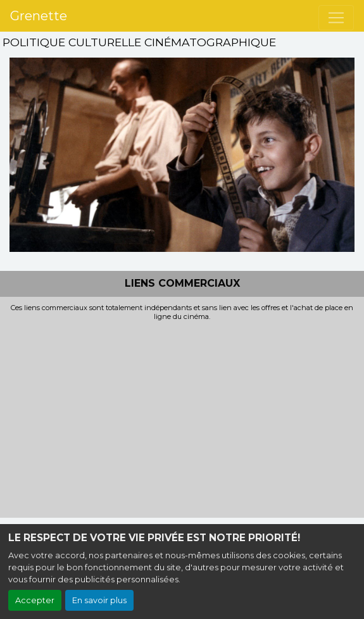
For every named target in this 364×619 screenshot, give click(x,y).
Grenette (39, 16)
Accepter (35, 600)
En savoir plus (99, 600)
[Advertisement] (182, 416)
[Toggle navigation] (336, 18)
